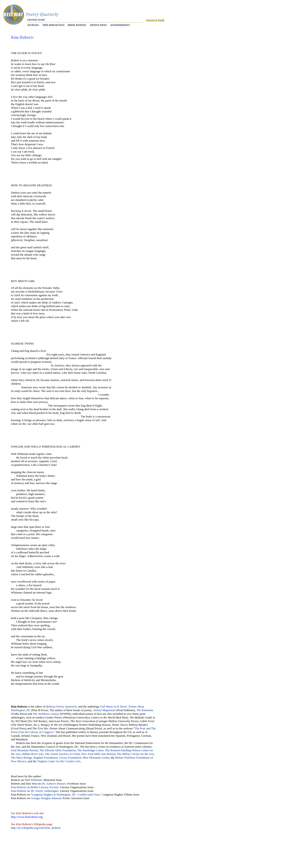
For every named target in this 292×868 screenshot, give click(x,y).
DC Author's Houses (54, 784)
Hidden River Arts (33, 754)
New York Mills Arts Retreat (98, 754)
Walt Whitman (33, 780)
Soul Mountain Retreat (24, 750)
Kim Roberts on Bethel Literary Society (35, 787)
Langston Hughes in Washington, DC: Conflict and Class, (66, 794)
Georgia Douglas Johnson (46, 798)
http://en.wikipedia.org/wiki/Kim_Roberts (36, 828)
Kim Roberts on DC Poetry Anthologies (35, 791)
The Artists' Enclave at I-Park (62, 754)
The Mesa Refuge (21, 758)
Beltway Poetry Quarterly (61, 706)
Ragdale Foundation (46, 758)
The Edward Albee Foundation (58, 750)
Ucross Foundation (70, 758)
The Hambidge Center (90, 750)
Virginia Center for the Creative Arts (59, 761)
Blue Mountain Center (96, 758)
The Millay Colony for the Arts (135, 754)
